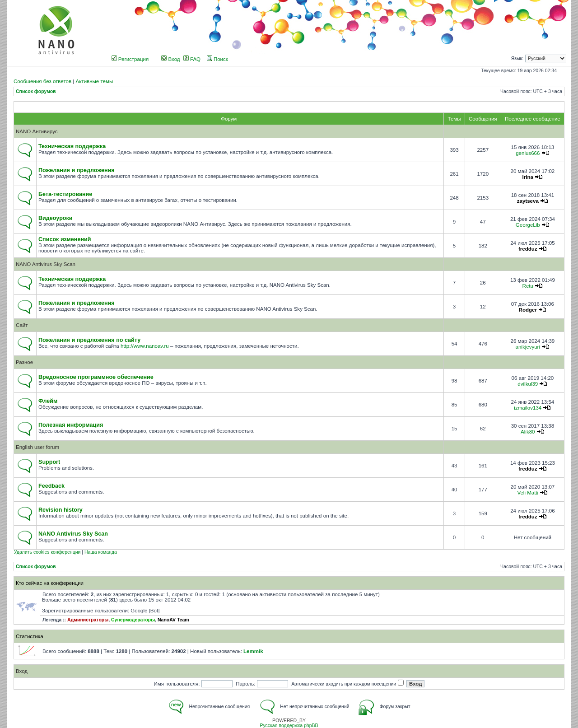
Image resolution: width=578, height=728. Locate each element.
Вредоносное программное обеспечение (96, 377)
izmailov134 (528, 408)
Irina (528, 177)
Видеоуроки (56, 218)
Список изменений (65, 239)
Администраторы (88, 620)
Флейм (48, 401)
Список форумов (36, 91)
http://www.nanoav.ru (145, 346)
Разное (24, 362)
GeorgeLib (528, 225)
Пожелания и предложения (77, 170)
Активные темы (94, 81)
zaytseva (528, 201)
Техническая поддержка (72, 146)
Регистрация (130, 59)
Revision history (61, 510)
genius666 (528, 153)
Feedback (51, 486)
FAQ (192, 59)
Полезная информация (71, 425)
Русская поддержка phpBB (289, 726)
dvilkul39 (528, 384)
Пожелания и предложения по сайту (89, 340)
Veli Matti (528, 493)
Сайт (22, 325)
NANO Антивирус (37, 131)
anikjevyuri (528, 347)
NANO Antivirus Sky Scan (46, 264)
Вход (170, 59)
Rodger (528, 310)
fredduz (528, 249)
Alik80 (528, 432)
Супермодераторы (133, 620)
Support (49, 462)
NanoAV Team (173, 620)
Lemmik (253, 651)
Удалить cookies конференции (47, 552)
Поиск (217, 59)
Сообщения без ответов (42, 81)
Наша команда (101, 552)
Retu (528, 286)
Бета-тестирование (65, 194)
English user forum (37, 447)
